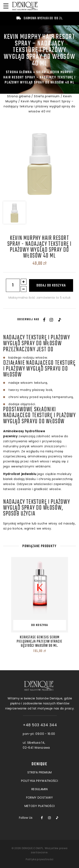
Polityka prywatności (40, 859)
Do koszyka (40, 625)
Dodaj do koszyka (51, 286)
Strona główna (19, 72)
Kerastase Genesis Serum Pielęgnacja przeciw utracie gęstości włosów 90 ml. (39, 642)
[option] (39, 163)
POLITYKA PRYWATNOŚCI (39, 758)
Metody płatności (40, 783)
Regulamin (39, 766)
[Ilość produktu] (13, 285)
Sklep (41, 72)
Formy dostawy (40, 775)
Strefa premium (47, 96)
